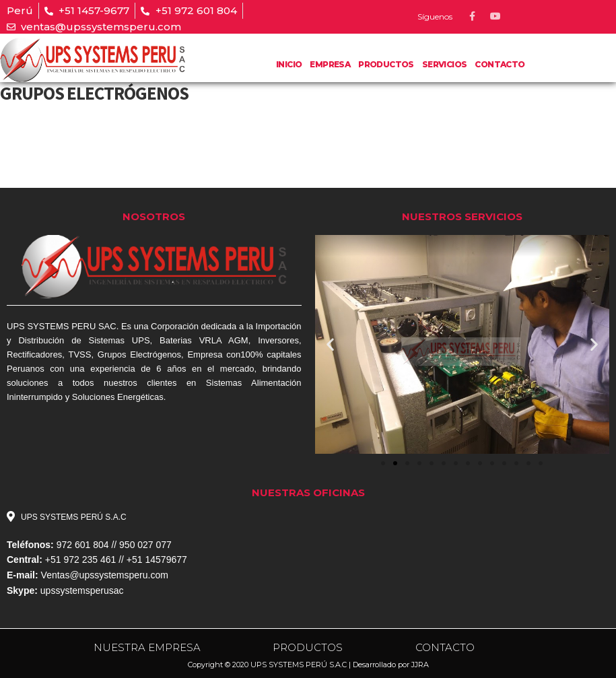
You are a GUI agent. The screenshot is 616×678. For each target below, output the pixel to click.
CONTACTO (445, 647)
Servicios (445, 64)
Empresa (330, 64)
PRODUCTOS (386, 64)
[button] (383, 463)
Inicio (289, 64)
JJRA (420, 665)
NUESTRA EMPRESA (147, 647)
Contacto (500, 64)
